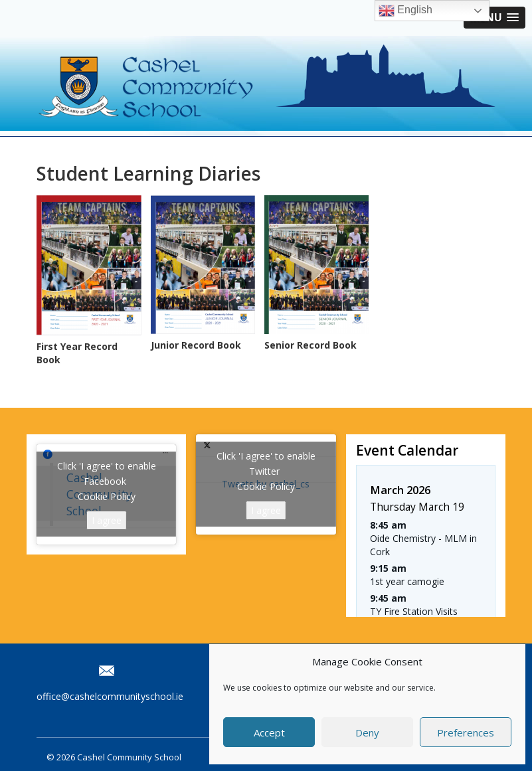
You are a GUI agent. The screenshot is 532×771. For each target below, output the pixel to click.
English (405, 11)
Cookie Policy (107, 496)
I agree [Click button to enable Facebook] (107, 520)
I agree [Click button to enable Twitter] (266, 510)
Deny (367, 732)
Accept (269, 732)
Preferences (466, 732)
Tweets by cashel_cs (266, 484)
